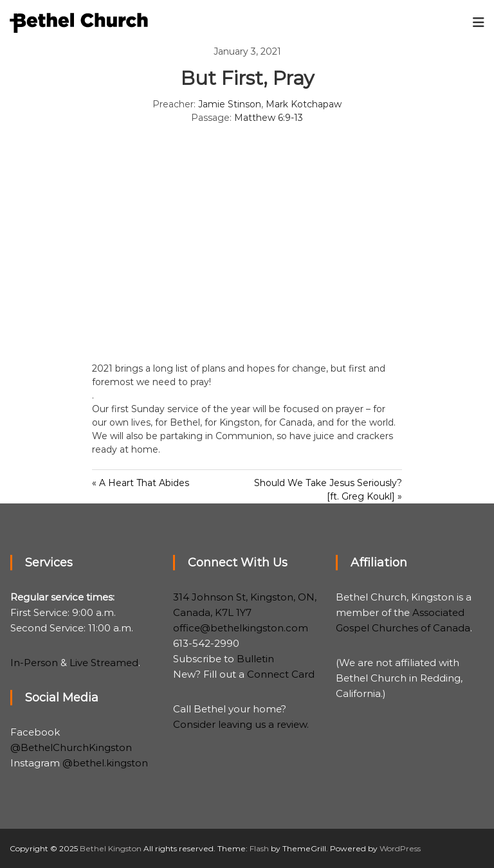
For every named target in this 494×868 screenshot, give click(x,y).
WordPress (400, 848)
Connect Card (281, 674)
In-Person (34, 663)
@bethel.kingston (105, 763)
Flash (259, 848)
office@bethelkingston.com (241, 628)
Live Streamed (104, 663)
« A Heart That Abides (141, 483)
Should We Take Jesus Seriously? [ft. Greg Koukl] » (328, 490)
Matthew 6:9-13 (269, 118)
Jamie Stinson (230, 104)
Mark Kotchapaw (304, 104)
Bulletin (255, 659)
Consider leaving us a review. (241, 724)
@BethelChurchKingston (71, 747)
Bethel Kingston (111, 848)
